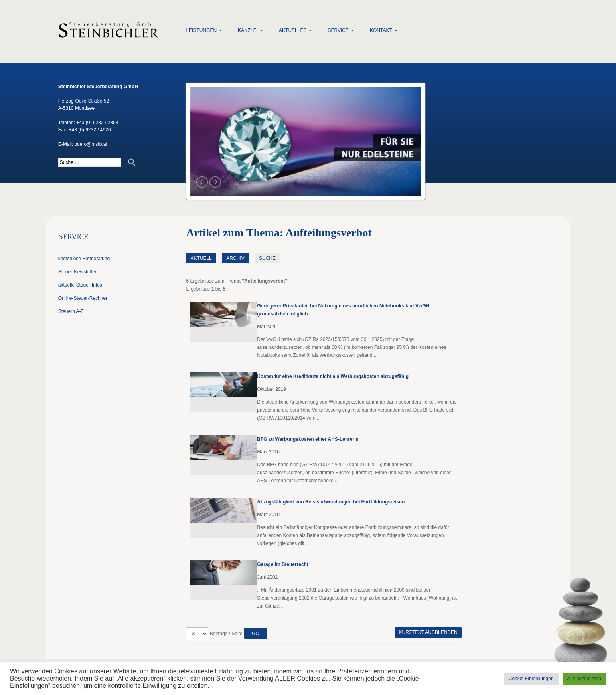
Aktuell (201, 258)
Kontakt (381, 30)
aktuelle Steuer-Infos (80, 285)
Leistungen (201, 30)
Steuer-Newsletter (77, 272)
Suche (267, 258)
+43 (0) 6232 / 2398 (97, 123)
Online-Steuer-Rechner (83, 298)
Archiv (235, 258)
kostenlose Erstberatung (84, 259)
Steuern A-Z (71, 311)
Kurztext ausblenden (428, 632)
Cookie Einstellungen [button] (531, 679)
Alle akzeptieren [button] (584, 679)
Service (338, 30)
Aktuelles (293, 30)
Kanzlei (248, 30)
